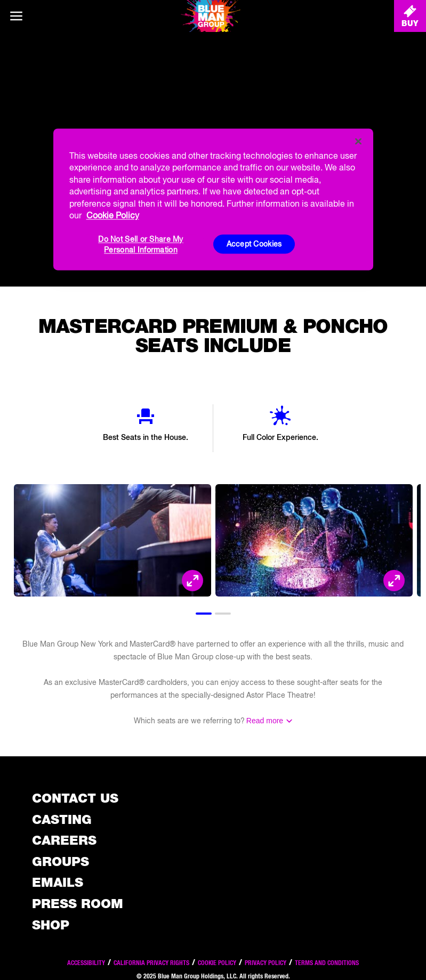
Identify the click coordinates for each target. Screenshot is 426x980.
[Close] (358, 141)
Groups (61, 861)
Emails (58, 882)
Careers (64, 840)
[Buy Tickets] (410, 16)
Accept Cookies (254, 244)
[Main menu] (16, 16)
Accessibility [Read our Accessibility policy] (86, 963)
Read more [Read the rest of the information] (265, 721)
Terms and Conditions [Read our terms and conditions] (327, 963)
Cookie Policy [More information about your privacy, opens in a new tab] (113, 215)
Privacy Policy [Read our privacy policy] (266, 963)
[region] (213, 199)
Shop (51, 925)
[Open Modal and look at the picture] (192, 581)
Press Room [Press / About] (78, 904)
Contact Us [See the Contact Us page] (75, 798)
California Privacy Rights (151, 963)
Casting (62, 819)
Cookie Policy (217, 963)
